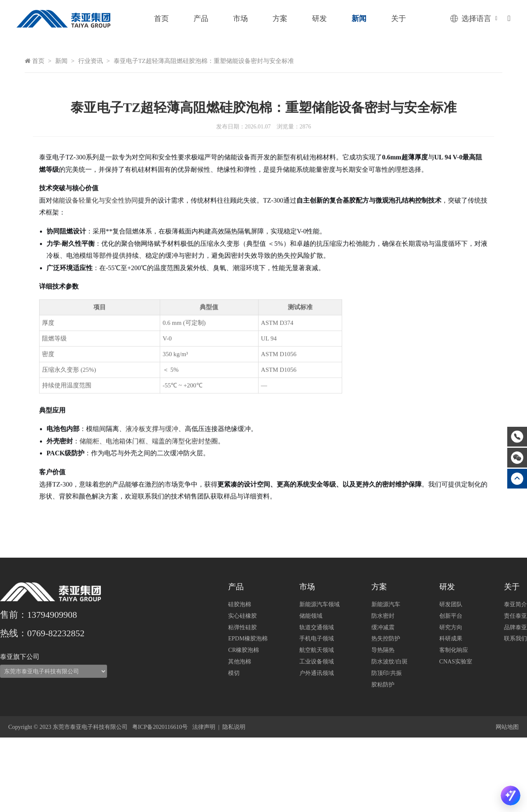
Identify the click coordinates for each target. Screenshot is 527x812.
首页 (161, 19)
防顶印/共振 (387, 673)
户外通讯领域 (317, 673)
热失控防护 (386, 638)
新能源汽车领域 (319, 604)
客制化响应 (454, 650)
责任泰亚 (515, 616)
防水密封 (383, 616)
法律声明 (204, 727)
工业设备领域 (317, 661)
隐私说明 (234, 727)
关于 (399, 19)
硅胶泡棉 (240, 604)
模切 (234, 673)
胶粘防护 (383, 684)
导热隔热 (383, 650)
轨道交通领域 (317, 627)
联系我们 (515, 638)
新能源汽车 (386, 604)
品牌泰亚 (515, 627)
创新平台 (451, 616)
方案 (280, 19)
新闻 (359, 19)
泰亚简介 (515, 604)
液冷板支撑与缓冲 (152, 484)
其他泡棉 (240, 661)
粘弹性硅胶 (243, 627)
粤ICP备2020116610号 (160, 727)
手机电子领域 (317, 638)
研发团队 (451, 604)
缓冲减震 (383, 627)
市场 (240, 19)
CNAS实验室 (456, 661)
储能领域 (311, 616)
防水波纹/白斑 (389, 661)
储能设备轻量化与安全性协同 (95, 255)
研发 (319, 19)
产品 (201, 19)
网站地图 (507, 727)
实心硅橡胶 (243, 616)
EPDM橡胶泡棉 (248, 638)
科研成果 (451, 638)
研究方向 (451, 627)
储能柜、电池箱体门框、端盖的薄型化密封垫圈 (149, 496)
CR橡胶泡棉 (244, 650)
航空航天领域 (317, 650)
